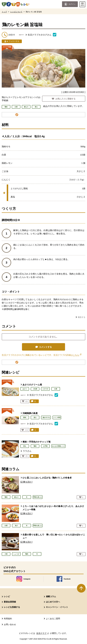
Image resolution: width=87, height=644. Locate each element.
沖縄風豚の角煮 (30, 413)
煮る (35, 417)
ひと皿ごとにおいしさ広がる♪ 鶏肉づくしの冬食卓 (47, 478)
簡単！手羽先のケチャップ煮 (37, 442)
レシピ (7, 596)
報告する (82, 317)
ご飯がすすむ (46, 417)
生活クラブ (43, 633)
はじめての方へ (53, 602)
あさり (25, 389)
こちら (77, 355)
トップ (4, 12)
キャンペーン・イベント (57, 607)
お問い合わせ (10, 624)
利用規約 (8, 619)
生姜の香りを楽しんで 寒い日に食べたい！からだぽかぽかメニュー (54, 536)
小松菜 (35, 389)
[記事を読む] (26, 482)
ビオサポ (45, 389)
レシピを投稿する (12, 607)
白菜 (56, 389)
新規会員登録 (10, 602)
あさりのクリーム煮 (32, 385)
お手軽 (45, 446)
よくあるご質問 (53, 619)
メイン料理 (57, 417)
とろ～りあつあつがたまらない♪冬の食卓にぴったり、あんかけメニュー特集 (53, 508)
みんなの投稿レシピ (58, 446)
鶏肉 (35, 446)
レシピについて (16, 12)
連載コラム (51, 596)
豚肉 (25, 417)
